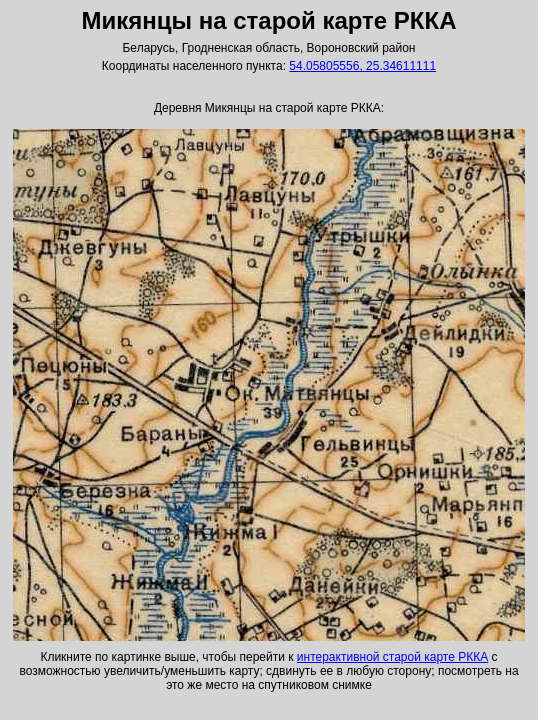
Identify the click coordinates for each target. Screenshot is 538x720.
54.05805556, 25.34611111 (362, 66)
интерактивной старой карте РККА (392, 657)
